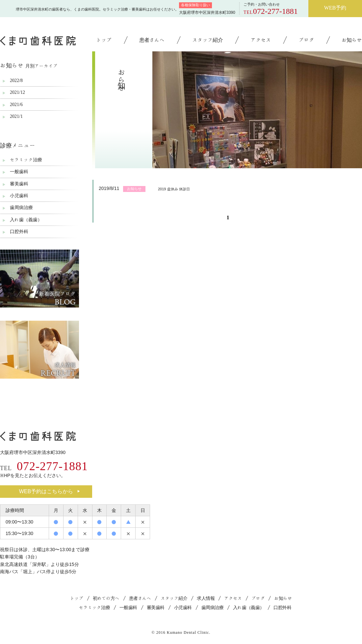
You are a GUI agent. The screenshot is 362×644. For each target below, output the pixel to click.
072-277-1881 (275, 11)
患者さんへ (152, 40)
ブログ (306, 40)
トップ (104, 40)
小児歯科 (19, 196)
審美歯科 (19, 184)
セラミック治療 (26, 160)
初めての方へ (106, 598)
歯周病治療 (21, 207)
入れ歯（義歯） (26, 220)
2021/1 (16, 116)
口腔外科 (19, 231)
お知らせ (352, 40)
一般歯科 (19, 172)
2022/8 (16, 80)
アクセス (261, 40)
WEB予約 (335, 8)
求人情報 (206, 598)
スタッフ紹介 (207, 40)
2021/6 (16, 104)
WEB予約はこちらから (49, 491)
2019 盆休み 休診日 (174, 189)
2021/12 (17, 92)
